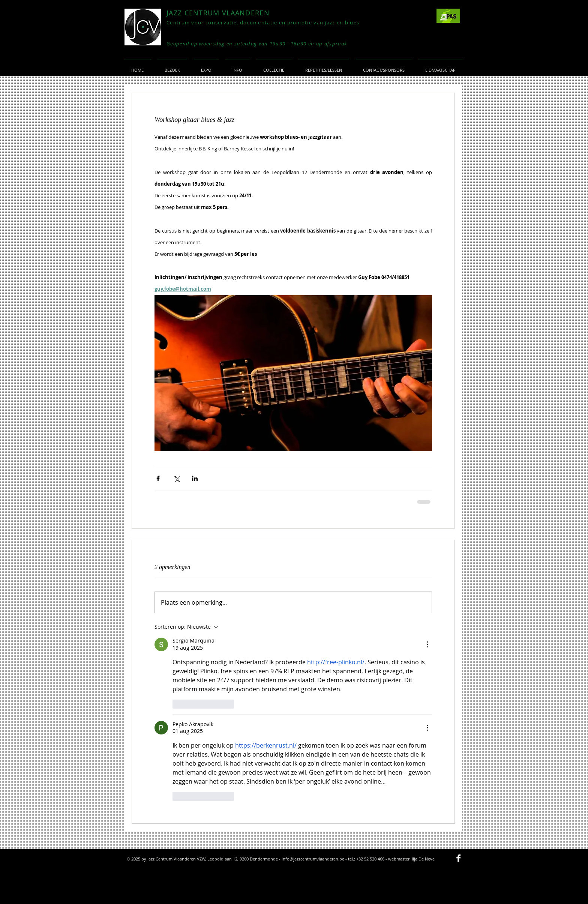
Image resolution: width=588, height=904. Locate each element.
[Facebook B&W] (458, 858)
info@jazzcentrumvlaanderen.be (313, 859)
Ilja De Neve (423, 859)
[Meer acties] (427, 644)
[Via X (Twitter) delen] (176, 478)
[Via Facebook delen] (158, 478)
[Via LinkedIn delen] (195, 478)
